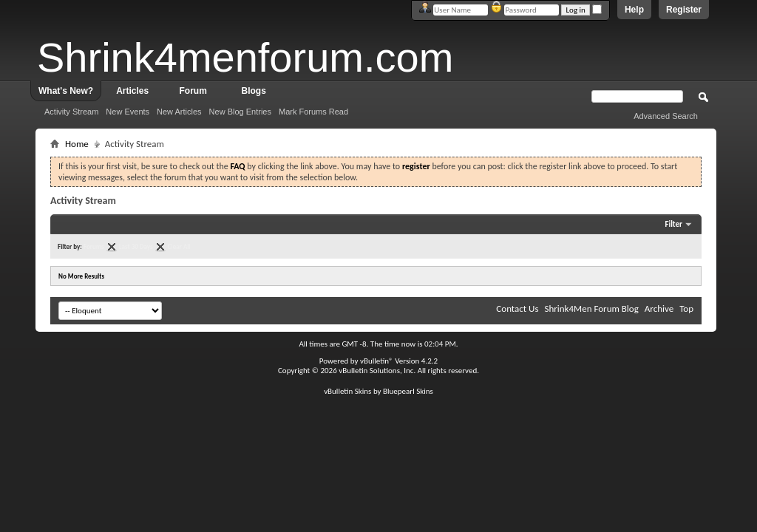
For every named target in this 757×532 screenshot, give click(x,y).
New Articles (179, 112)
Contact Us (517, 308)
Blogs (254, 91)
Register (684, 10)
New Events (128, 112)
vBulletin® (377, 361)
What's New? (66, 91)
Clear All (179, 246)
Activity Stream (71, 112)
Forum (193, 91)
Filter (673, 224)
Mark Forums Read (313, 112)
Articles (132, 91)
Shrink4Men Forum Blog (591, 308)
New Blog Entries (240, 112)
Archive (659, 308)
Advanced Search (666, 116)
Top (686, 308)
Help (634, 10)
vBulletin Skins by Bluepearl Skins (378, 391)
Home (77, 144)
